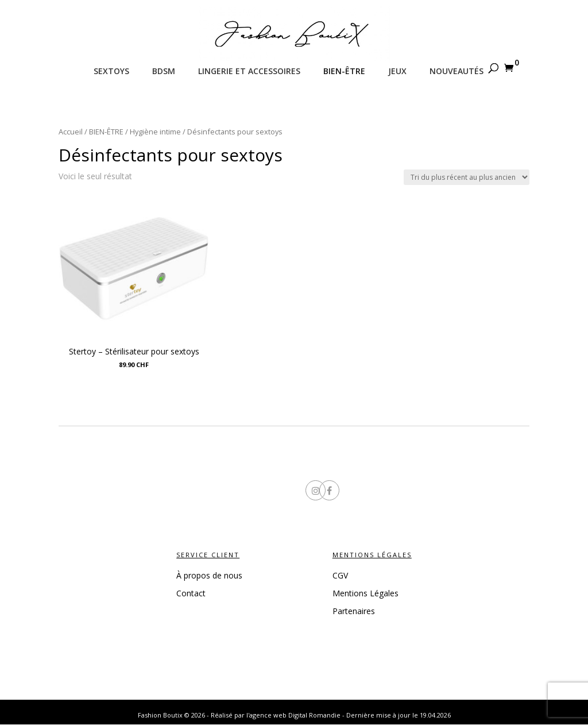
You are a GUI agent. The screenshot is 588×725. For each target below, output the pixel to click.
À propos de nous (209, 575)
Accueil (71, 132)
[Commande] (467, 177)
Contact (191, 593)
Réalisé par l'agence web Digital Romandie (276, 715)
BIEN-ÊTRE (106, 132)
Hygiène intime (155, 132)
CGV (340, 575)
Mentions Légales (365, 593)
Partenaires (354, 611)
